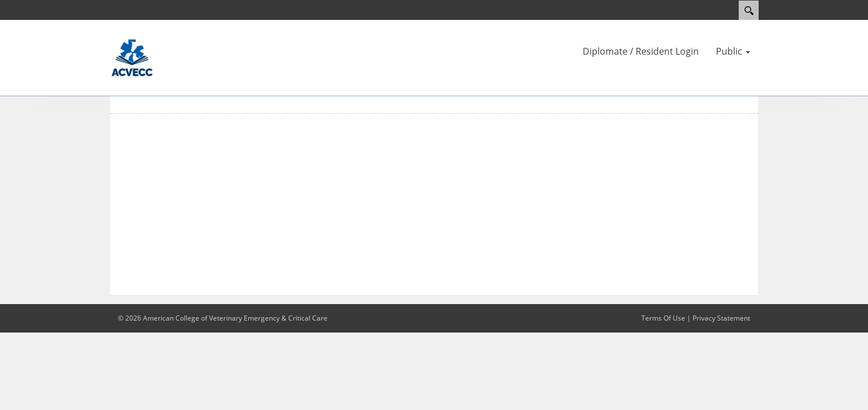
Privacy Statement (721, 318)
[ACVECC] (132, 57)
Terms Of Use (663, 318)
